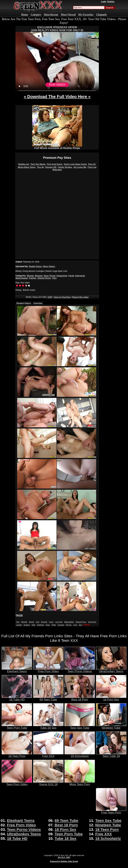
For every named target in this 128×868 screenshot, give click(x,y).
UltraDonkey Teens (111, 670)
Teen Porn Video (17, 783)
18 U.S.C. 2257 (64, 857)
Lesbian (19, 625)
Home (25, 15)
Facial (71, 276)
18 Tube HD (17, 698)
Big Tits (69, 625)
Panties (33, 278)
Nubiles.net (24, 164)
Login (103, 1)
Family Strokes (65, 167)
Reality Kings (35, 266)
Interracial (80, 276)
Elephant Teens (17, 670)
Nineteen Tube (111, 726)
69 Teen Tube (48, 698)
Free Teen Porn (111, 811)
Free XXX (48, 755)
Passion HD (51, 167)
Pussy (51, 622)
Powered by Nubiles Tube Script (64, 861)
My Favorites (86, 15)
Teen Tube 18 (111, 755)
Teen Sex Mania (38, 164)
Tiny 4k (40, 167)
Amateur (27, 625)
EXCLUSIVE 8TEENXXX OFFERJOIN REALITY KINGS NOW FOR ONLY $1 (57, 29)
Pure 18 (92, 164)
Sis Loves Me (80, 167)
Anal (37, 622)
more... (87, 625)
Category (36, 15)
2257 (50, 297)
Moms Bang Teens (27, 167)
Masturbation (22, 278)
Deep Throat (49, 276)
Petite (54, 625)
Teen (54, 278)
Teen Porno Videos (80, 670)
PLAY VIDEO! (57, 85)
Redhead (41, 625)
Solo (80, 625)
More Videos (49, 266)
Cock (75, 625)
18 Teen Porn (17, 755)
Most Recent (51, 15)
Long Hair (59, 622)
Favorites (38, 303)
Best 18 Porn (80, 698)
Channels (101, 15)
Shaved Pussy (44, 278)
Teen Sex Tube (80, 726)
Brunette (44, 622)
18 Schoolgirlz (80, 755)
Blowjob (39, 276)
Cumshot (61, 625)
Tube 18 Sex (48, 726)
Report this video (80, 297)
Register (111, 1)
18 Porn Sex (111, 698)
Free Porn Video (48, 670)
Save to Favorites (62, 297)
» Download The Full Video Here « (57, 97)
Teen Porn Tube (17, 726)
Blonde (30, 276)
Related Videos (24, 303)
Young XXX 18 (48, 783)
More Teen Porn (80, 783)
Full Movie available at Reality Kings (57, 147)
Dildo (34, 625)
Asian (48, 625)
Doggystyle (62, 276)
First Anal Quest (54, 164)
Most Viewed (68, 15)
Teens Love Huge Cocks (75, 164)
